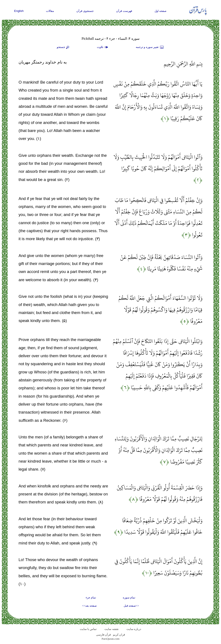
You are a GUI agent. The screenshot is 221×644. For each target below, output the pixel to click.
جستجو (63, 47)
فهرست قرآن (124, 11)
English (19, 11)
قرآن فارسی (103, 635)
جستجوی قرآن (85, 11)
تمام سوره (129, 597)
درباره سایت (134, 629)
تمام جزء (91, 597)
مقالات (50, 11)
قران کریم (119, 635)
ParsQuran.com (111, 639)
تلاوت (103, 47)
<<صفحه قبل (131, 606)
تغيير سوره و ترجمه (150, 47)
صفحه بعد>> (89, 606)
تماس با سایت (88, 629)
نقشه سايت (111, 629)
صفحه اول (161, 11)
